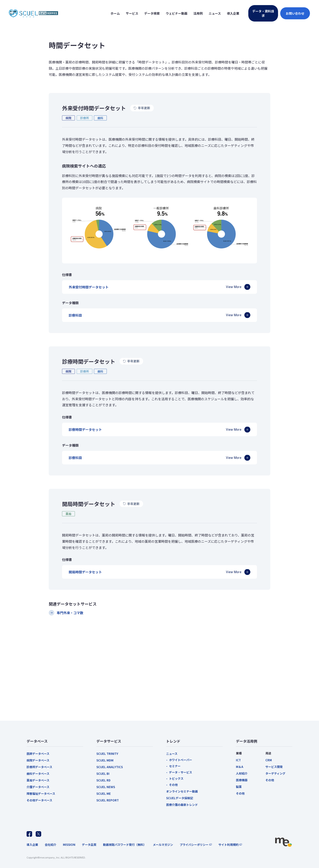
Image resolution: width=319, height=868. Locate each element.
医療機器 (242, 780)
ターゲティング (275, 773)
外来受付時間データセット (89, 287)
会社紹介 (51, 845)
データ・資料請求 (263, 13)
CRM (269, 760)
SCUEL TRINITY (107, 754)
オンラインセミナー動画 (182, 791)
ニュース (172, 754)
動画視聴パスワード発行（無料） (125, 845)
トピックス (176, 778)
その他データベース (39, 800)
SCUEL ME (104, 794)
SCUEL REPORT (108, 800)
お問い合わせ (295, 13)
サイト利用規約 (229, 845)
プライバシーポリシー (194, 845)
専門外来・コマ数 (70, 613)
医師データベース (38, 754)
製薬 (239, 787)
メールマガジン (163, 845)
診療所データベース (39, 767)
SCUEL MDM (105, 760)
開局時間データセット (85, 572)
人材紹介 (242, 773)
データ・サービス (181, 772)
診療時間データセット (85, 429)
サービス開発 (274, 767)
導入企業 (32, 845)
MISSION (69, 845)
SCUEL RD (103, 780)
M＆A (240, 767)
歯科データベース (38, 774)
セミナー (175, 766)
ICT (238, 760)
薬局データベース (38, 780)
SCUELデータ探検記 (180, 798)
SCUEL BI (103, 774)
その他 (173, 785)
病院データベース (38, 760)
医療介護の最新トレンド (182, 805)
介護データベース (38, 787)
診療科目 (75, 315)
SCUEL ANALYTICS (110, 767)
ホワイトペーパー (181, 760)
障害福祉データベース (41, 794)
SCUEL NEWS (106, 787)
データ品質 (89, 845)
